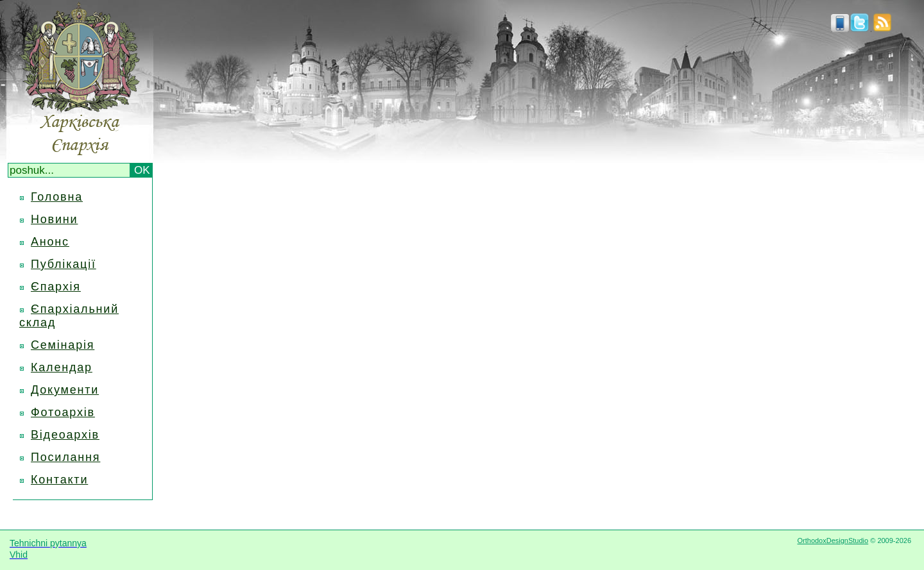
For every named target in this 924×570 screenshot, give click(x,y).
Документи (65, 390)
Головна (57, 197)
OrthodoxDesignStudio (833, 541)
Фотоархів (63, 412)
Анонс (50, 242)
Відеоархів (65, 435)
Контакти (59, 480)
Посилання (65, 457)
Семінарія (63, 345)
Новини (54, 219)
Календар (62, 367)
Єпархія (56, 287)
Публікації (64, 264)
